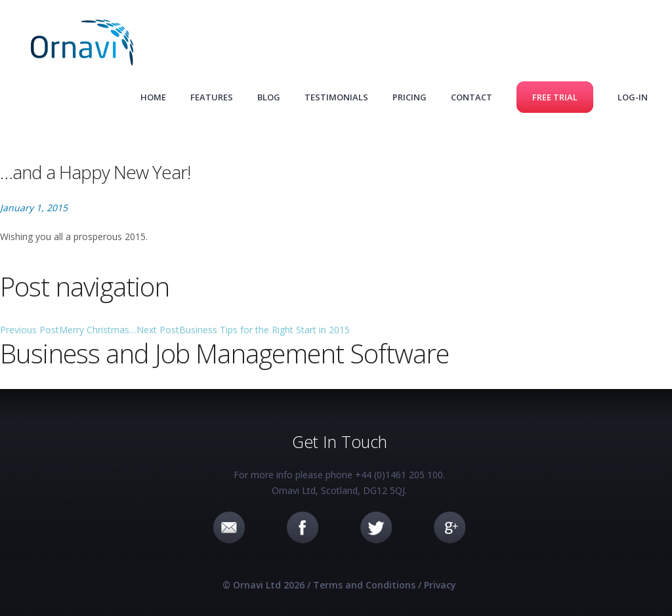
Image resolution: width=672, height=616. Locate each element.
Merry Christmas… (68, 330)
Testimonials (336, 97)
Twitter (376, 527)
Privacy (440, 585)
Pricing (409, 97)
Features (212, 97)
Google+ (450, 527)
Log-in (633, 97)
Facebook (303, 527)
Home (153, 97)
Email (229, 527)
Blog (269, 97)
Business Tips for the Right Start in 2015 (243, 330)
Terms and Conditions (364, 585)
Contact (472, 97)
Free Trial (555, 97)
